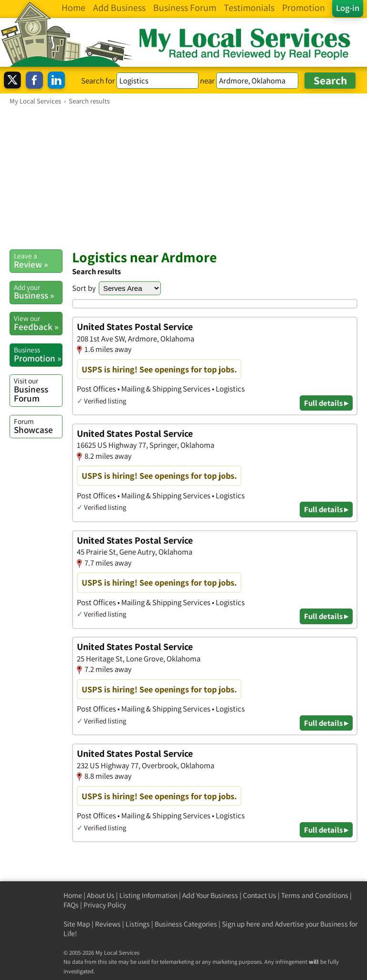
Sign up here (241, 924)
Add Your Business (210, 895)
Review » (38, 260)
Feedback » (38, 323)
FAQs (71, 905)
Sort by (84, 288)
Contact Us (260, 895)
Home (73, 895)
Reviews (108, 924)
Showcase (38, 426)
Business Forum (38, 390)
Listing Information (148, 895)
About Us (101, 895)
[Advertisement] (183, 177)
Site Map (77, 924)
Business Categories (186, 924)
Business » (38, 292)
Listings (138, 924)
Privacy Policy (105, 905)
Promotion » (38, 354)
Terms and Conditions (315, 895)
